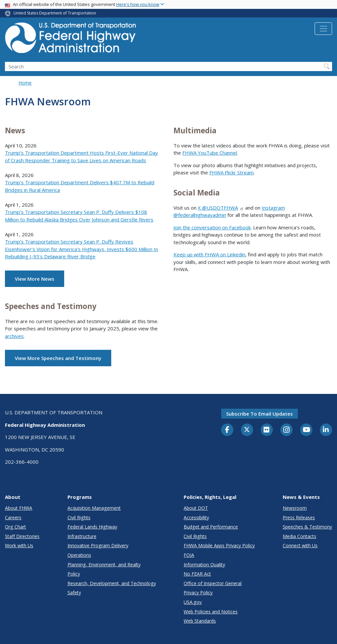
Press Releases (299, 517)
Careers (13, 517)
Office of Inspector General (213, 583)
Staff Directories (22, 536)
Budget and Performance (211, 527)
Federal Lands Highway (92, 527)
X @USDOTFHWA (221, 208)
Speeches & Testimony (307, 527)
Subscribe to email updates (259, 414)
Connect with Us (300, 545)
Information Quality (204, 565)
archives (14, 336)
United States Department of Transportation (55, 13)
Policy (74, 574)
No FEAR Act (197, 574)
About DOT (196, 508)
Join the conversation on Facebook (212, 227)
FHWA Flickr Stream (232, 172)
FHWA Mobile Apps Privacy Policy (219, 545)
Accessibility (196, 517)
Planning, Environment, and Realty (104, 565)
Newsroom (295, 508)
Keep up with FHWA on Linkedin (209, 254)
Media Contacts (299, 536)
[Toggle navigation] (323, 29)
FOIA (189, 555)
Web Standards (200, 621)
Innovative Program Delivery (98, 545)
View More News (35, 279)
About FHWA (19, 508)
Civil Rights (79, 517)
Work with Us (19, 545)
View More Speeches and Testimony (58, 358)
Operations (79, 555)
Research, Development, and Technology (112, 583)
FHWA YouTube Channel (210, 153)
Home (25, 83)
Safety (74, 592)
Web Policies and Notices (211, 612)
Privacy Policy (198, 592)
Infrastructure (82, 536)
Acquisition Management (94, 508)
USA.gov (193, 602)
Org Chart (15, 527)
